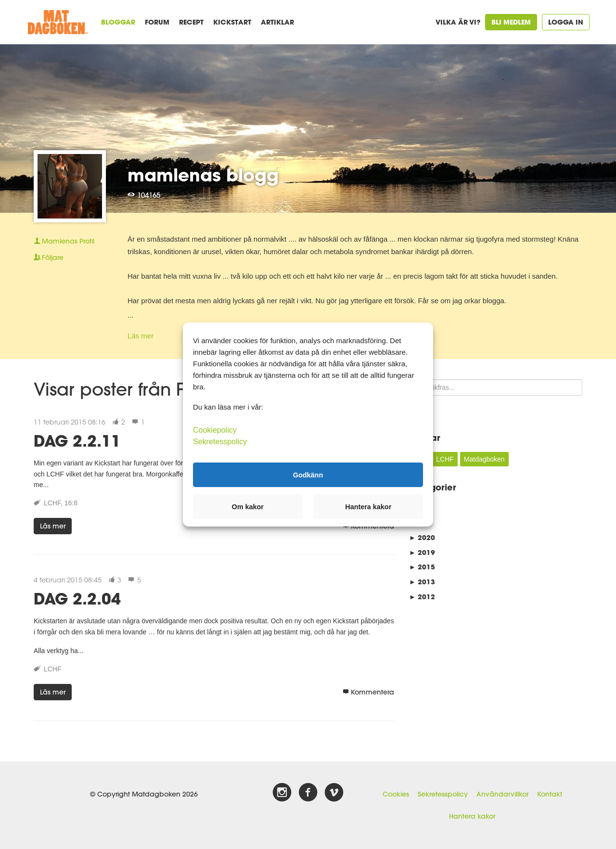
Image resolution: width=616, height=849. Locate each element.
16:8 (71, 503)
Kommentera (368, 692)
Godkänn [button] (308, 475)
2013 (422, 582)
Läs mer (141, 336)
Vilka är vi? (458, 22)
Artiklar (277, 22)
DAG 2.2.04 (77, 598)
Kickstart (232, 22)
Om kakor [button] (248, 507)
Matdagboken (484, 459)
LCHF (52, 503)
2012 (422, 597)
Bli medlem (511, 22)
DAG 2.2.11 (77, 441)
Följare (49, 257)
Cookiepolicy (215, 430)
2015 (422, 567)
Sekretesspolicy (443, 794)
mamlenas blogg (203, 175)
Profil (64, 241)
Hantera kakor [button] (368, 507)
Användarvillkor (502, 794)
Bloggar (118, 22)
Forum (157, 22)
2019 (422, 552)
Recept (191, 22)
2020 (422, 537)
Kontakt (550, 794)
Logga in (566, 22)
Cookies (396, 794)
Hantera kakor (472, 816)
